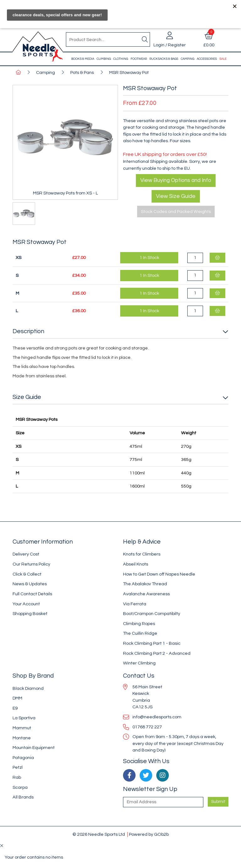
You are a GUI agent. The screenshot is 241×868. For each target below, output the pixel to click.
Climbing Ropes (139, 624)
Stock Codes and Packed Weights (176, 212)
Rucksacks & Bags (164, 59)
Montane (22, 738)
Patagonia (23, 758)
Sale (223, 59)
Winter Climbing (139, 663)
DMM (17, 698)
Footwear (139, 59)
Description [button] (28, 331)
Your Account (26, 604)
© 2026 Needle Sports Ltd (99, 834)
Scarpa (20, 787)
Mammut (22, 728)
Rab (17, 777)
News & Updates (30, 584)
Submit (218, 802)
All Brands (23, 797)
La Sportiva (24, 718)
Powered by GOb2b (149, 834)
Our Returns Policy (31, 564)
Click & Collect (27, 574)
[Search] (145, 39)
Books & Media (83, 59)
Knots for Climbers (142, 554)
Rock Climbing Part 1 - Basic (152, 643)
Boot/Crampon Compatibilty (152, 614)
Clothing (121, 59)
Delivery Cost (26, 554)
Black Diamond (28, 688)
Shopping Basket (30, 614)
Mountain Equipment (34, 748)
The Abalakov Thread (145, 584)
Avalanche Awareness (146, 594)
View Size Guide (176, 196)
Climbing (104, 59)
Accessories (207, 59)
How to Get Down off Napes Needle (159, 574)
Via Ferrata (135, 604)
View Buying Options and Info (176, 180)
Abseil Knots (136, 564)
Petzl (18, 767)
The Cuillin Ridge (140, 633)
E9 (15, 708)
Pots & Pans (82, 72)
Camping (187, 59)
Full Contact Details (32, 594)
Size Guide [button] (27, 397)
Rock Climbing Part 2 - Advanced (157, 653)
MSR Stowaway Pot (129, 72)
